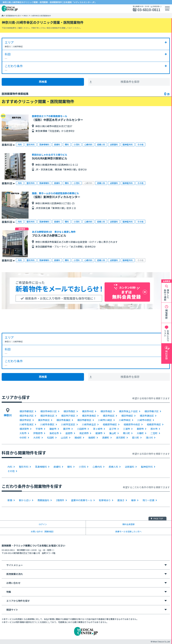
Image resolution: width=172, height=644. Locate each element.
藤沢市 (67, 429)
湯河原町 (121, 438)
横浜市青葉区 (63, 420)
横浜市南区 (106, 411)
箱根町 (92, 438)
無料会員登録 (128, 524)
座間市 (69, 433)
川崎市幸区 (125, 420)
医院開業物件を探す (13, 16)
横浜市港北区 (47, 416)
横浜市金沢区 (27, 416)
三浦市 (126, 429)
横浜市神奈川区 (49, 411)
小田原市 (82, 429)
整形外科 (24, 467)
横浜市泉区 (44, 420)
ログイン (43, 524)
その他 (11, 471)
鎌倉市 (53, 429)
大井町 (37, 438)
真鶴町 (106, 438)
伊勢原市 (38, 433)
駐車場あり (105, 500)
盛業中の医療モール (82, 500)
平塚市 (39, 429)
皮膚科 (57, 467)
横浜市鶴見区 (27, 411)
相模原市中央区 (132, 424)
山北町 (64, 438)
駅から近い (25, 500)
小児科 (82, 467)
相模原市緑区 (110, 424)
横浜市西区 (69, 411)
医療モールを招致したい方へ (128, 531)
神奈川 (26, 16)
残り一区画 (148, 500)
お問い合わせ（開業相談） (43, 531)
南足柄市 (84, 433)
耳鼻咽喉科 (41, 467)
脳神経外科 (147, 467)
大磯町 (140, 433)
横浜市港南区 (89, 416)
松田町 (51, 438)
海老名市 (54, 433)
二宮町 (154, 433)
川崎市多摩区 (47, 424)
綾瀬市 (99, 433)
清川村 (149, 438)
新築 (10, 500)
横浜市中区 (88, 411)
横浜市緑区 (127, 416)
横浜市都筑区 (84, 420)
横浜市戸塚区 (68, 416)
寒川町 (126, 433)
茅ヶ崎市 (98, 429)
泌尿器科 (130, 467)
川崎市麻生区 (89, 424)
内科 (10, 467)
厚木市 (154, 429)
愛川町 (136, 438)
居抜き (121, 500)
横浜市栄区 (25, 420)
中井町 (23, 438)
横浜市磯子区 (152, 411)
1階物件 (60, 500)
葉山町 (113, 433)
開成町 (78, 438)
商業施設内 (43, 500)
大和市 (23, 433)
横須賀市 (24, 429)
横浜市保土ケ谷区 (128, 411)
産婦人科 (113, 467)
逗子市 (113, 429)
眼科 (70, 467)
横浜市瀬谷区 (147, 416)
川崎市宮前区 (68, 424)
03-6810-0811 (149, 10)
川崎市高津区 (27, 424)
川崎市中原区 (144, 420)
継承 (134, 500)
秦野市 (140, 429)
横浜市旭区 (109, 416)
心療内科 (97, 467)
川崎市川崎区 (105, 420)
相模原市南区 (154, 424)
